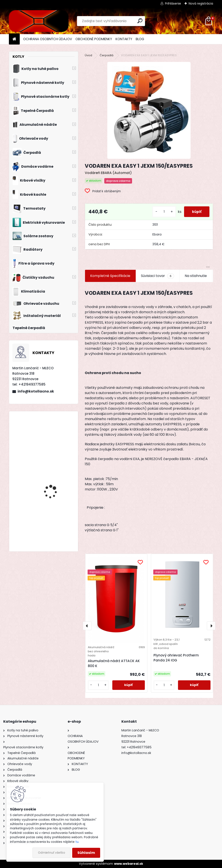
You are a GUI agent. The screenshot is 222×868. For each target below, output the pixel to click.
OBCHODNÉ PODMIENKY (94, 39)
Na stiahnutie (196, 276)
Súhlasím (86, 853)
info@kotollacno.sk (36, 391)
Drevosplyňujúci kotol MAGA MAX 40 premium (55, 519)
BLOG (140, 39)
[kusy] (163, 212)
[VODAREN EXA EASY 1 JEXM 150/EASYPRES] (149, 110)
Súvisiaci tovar (158, 276)
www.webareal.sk (129, 864)
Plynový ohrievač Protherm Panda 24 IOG (176, 658)
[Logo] (39, 21)
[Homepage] (14, 39)
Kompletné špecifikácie (110, 276)
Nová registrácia (201, 3)
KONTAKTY (124, 39)
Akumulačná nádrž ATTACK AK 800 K (114, 663)
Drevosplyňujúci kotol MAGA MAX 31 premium (54, 475)
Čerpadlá (107, 55)
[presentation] (87, 626)
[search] (140, 21)
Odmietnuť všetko (51, 853)
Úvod (88, 55)
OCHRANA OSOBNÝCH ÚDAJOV (48, 39)
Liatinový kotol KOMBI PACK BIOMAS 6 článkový (56, 433)
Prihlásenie (173, 3)
